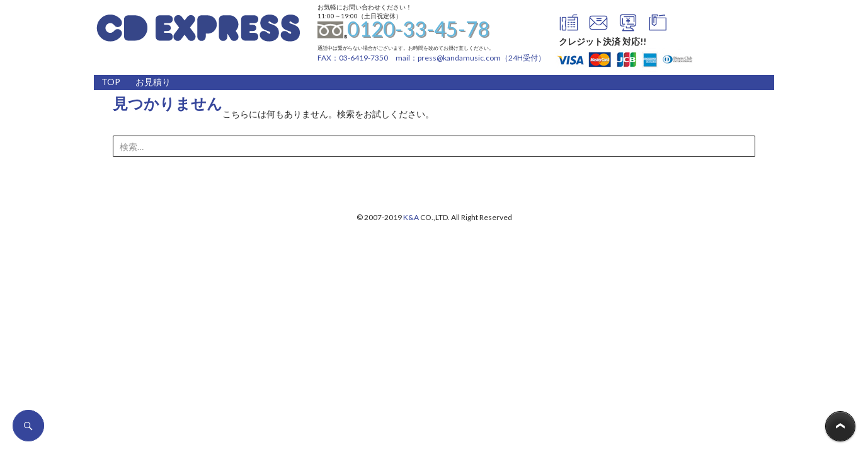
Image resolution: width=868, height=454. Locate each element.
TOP (111, 82)
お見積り (153, 82)
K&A (411, 217)
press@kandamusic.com (459, 58)
